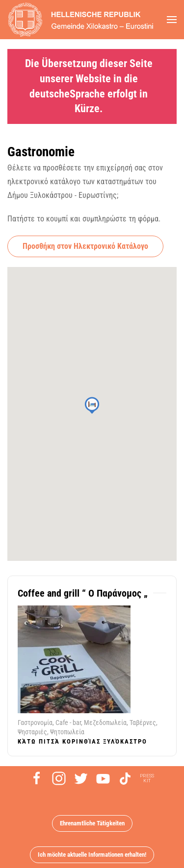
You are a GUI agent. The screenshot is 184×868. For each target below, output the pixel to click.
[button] (172, 20)
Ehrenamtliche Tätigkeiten (92, 823)
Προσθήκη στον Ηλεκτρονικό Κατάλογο (85, 246)
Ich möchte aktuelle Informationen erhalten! (92, 855)
